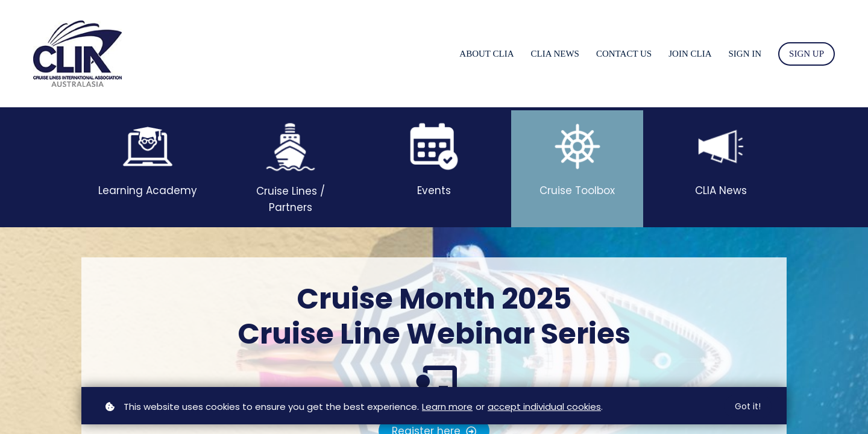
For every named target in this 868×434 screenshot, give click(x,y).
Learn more (447, 407)
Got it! (748, 406)
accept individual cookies (544, 407)
